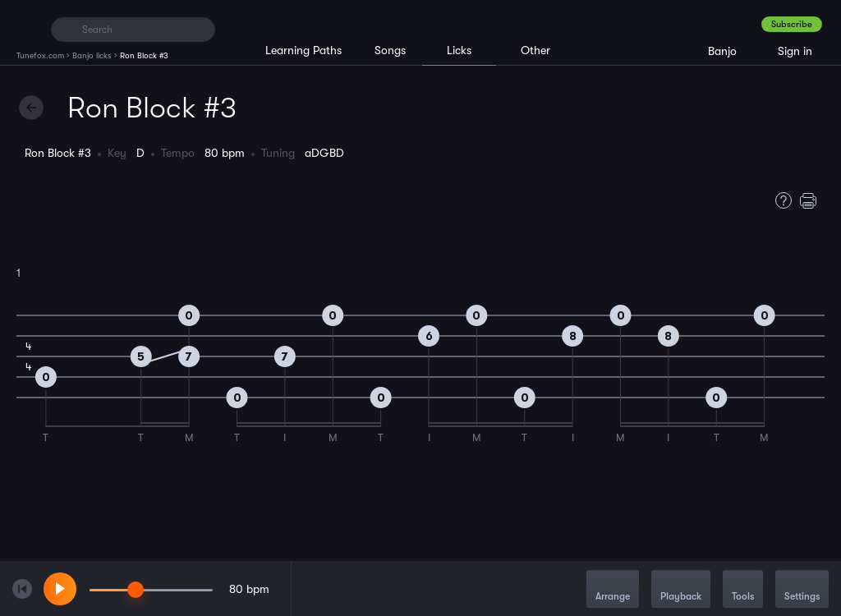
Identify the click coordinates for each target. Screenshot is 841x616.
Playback (681, 590)
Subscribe (792, 24)
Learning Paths (303, 50)
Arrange (613, 590)
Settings (802, 590)
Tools (743, 590)
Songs (390, 50)
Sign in (795, 51)
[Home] (27, 29)
